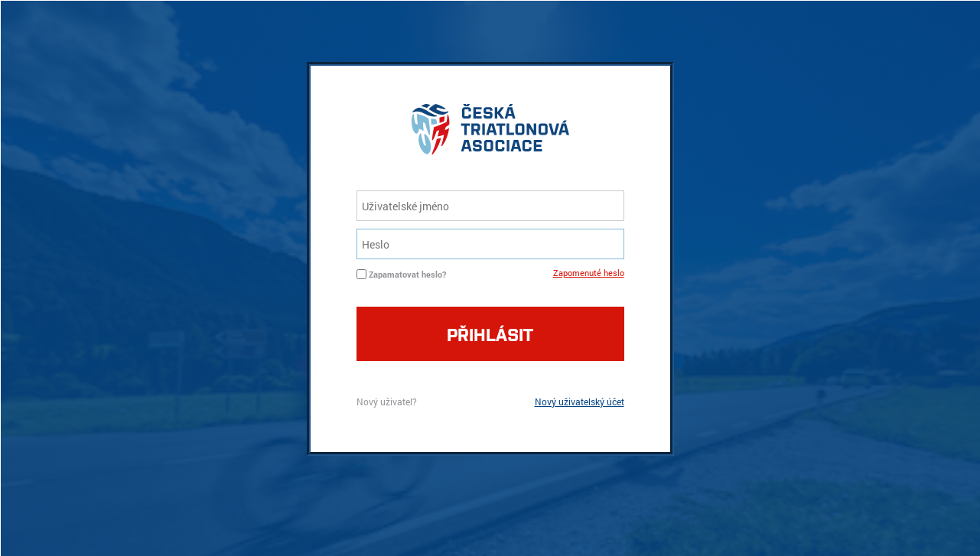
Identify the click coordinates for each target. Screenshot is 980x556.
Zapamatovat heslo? (407, 274)
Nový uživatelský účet (580, 402)
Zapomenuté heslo (589, 273)
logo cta (490, 133)
